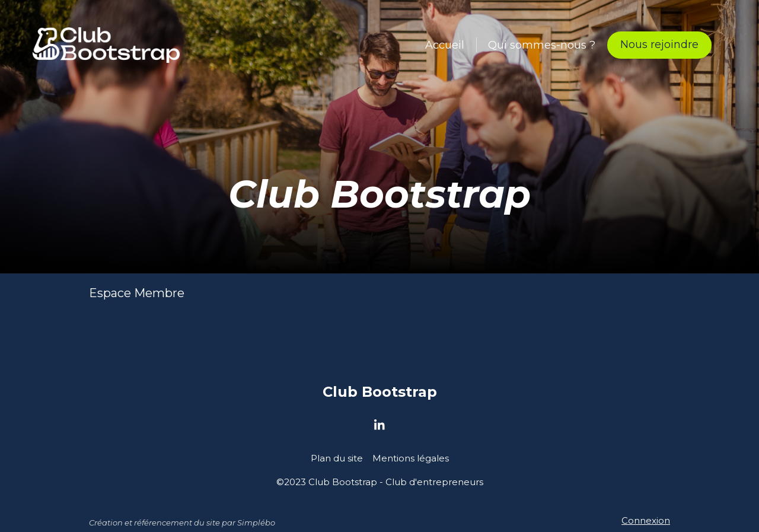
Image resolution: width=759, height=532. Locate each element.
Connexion (646, 520)
